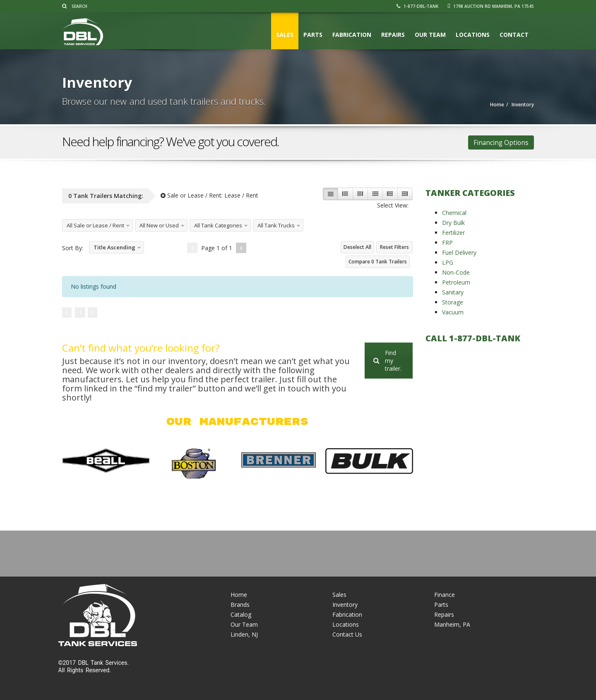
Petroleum (456, 282)
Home (239, 595)
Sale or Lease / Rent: (209, 195)
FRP (447, 243)
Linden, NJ (244, 634)
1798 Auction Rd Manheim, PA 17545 (491, 6)
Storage (453, 302)
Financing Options (501, 142)
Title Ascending (114, 247)
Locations (473, 35)
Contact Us (347, 634)
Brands (240, 605)
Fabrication (352, 35)
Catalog (241, 614)
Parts (313, 35)
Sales (285, 35)
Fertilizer (453, 233)
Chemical (454, 213)
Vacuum (453, 312)
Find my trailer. (387, 361)
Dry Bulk (453, 223)
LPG (448, 262)
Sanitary (453, 292)
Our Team (430, 35)
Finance (445, 595)
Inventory (345, 605)
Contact (514, 35)
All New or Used (159, 225)
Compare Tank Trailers (378, 262)
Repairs (393, 35)
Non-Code (456, 272)
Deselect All (357, 247)
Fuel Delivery (459, 252)
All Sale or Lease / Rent (95, 225)
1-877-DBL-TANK (417, 6)
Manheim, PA (452, 624)
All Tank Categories (218, 225)
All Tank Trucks (276, 225)
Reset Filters (394, 247)
